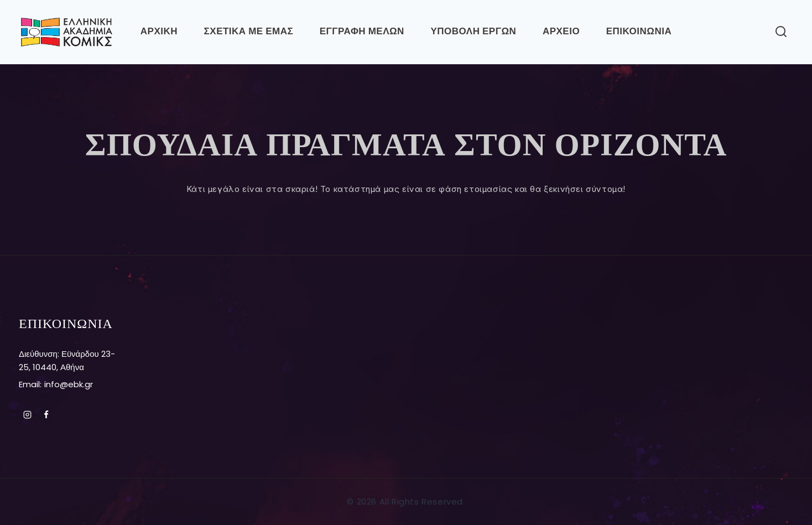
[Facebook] (46, 414)
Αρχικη (159, 32)
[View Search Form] (781, 32)
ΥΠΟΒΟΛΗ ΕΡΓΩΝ (473, 32)
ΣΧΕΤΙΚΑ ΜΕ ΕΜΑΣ (249, 32)
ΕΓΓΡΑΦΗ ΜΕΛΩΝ (362, 32)
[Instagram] (27, 414)
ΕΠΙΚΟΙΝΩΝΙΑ (639, 32)
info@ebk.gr (69, 384)
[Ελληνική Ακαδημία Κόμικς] (67, 32)
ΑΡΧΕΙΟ (561, 32)
